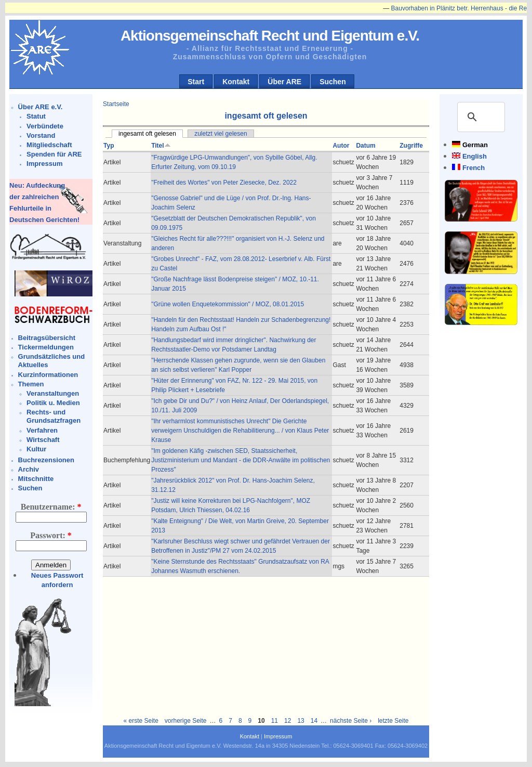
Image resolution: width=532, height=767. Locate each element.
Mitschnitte (36, 479)
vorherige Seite (186, 721)
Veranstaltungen (53, 393)
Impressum (44, 164)
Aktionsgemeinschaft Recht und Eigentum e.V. (270, 36)
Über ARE (284, 82)
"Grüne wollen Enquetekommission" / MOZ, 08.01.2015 (228, 304)
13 (301, 721)
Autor (341, 146)
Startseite (116, 104)
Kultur (36, 449)
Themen (31, 384)
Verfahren (42, 430)
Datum (365, 146)
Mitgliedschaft (49, 145)
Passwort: (51, 535)
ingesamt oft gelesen (147, 134)
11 (275, 721)
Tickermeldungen (46, 347)
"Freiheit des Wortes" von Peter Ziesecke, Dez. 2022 (224, 183)
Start (196, 82)
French (474, 168)
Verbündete (45, 126)
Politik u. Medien (53, 403)
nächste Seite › (351, 721)
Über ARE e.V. (41, 107)
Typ (109, 146)
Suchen (333, 82)
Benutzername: (51, 507)
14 (314, 721)
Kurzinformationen (48, 375)
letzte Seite (393, 721)
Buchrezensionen (46, 460)
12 (288, 721)
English (475, 156)
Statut (36, 116)
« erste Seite (141, 721)
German (475, 145)
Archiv (29, 469)
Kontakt (236, 82)
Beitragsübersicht (47, 338)
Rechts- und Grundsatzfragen (54, 416)
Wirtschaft (43, 440)
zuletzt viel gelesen (221, 134)
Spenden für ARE (54, 154)
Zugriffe (411, 146)
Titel (161, 146)
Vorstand (41, 135)
